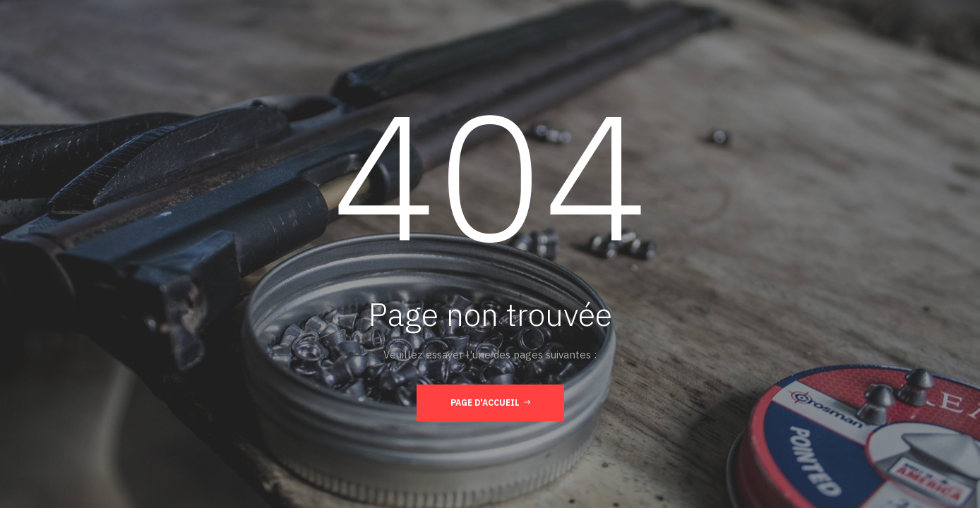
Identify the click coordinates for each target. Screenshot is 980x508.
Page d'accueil (490, 402)
